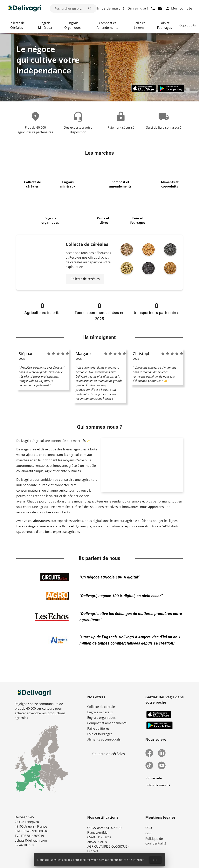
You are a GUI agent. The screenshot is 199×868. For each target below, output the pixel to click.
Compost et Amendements (107, 25)
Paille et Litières (139, 25)
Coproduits (188, 25)
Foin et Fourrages (165, 25)
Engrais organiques (101, 718)
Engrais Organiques (73, 25)
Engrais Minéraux (45, 25)
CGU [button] (149, 828)
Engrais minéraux (100, 712)
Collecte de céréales (102, 707)
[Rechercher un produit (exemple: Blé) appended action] (90, 8)
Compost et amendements (107, 723)
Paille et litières (98, 728)
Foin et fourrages (100, 734)
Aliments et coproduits (104, 739)
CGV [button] (148, 833)
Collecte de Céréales (17, 25)
